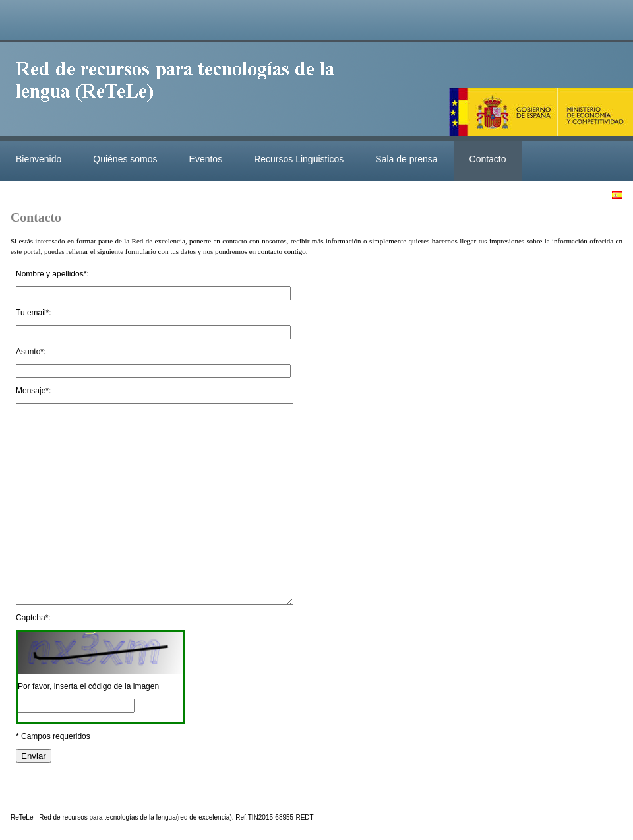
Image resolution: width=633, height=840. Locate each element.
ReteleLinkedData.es (181, 91)
